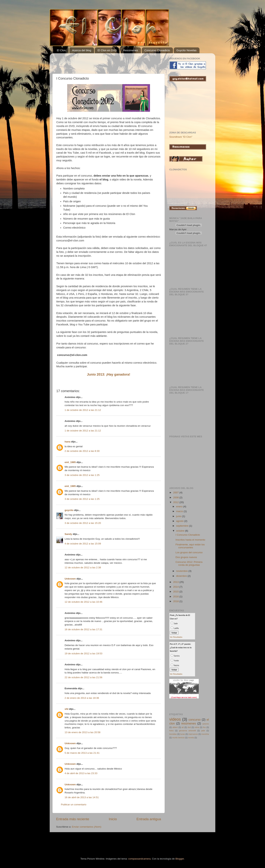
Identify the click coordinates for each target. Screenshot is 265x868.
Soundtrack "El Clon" (181, 137)
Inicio (113, 819)
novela (191, 738)
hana (68, 442)
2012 (176, 502)
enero (180, 506)
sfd (66, 709)
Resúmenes (131, 50)
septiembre (183, 526)
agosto (180, 521)
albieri (175, 727)
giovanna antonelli (187, 731)
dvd (189, 727)
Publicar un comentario (74, 805)
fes (204, 727)
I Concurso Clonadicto (188, 535)
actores (206, 724)
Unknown (70, 579)
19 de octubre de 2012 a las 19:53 (83, 653)
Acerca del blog (82, 50)
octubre (181, 531)
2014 (176, 587)
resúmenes (189, 723)
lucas (183, 734)
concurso (195, 720)
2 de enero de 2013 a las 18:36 (82, 698)
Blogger (180, 859)
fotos (171, 731)
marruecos (193, 734)
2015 (176, 592)
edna (197, 727)
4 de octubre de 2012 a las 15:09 (83, 544)
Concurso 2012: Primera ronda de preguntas (189, 563)
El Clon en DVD (107, 50)
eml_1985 (70, 462)
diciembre (182, 576)
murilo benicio (178, 738)
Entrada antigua (149, 819)
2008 (176, 497)
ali (183, 727)
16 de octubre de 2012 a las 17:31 (83, 629)
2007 (176, 493)
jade (203, 731)
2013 (176, 582)
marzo (180, 511)
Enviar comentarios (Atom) (87, 827)
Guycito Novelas (187, 50)
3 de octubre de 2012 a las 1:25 (82, 475)
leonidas (173, 734)
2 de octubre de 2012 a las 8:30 (82, 451)
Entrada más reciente (73, 819)
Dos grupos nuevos (186, 557)
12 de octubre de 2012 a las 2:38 (83, 567)
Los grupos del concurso (189, 552)
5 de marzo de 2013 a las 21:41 (82, 753)
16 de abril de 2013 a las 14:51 (82, 797)
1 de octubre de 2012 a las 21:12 (83, 410)
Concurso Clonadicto (157, 50)
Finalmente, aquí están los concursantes (190, 546)
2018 (176, 601)
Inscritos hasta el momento (190, 540)
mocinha (205, 734)
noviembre (182, 571)
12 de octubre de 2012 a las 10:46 (83, 602)
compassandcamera (139, 859)
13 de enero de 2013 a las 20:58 (82, 732)
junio (179, 516)
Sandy (68, 534)
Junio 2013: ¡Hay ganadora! (108, 374)
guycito (69, 510)
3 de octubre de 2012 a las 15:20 (83, 523)
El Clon (61, 50)
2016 (176, 597)
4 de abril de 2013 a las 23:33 (81, 773)
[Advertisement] (99, 62)
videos (175, 719)
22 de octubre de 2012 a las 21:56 (83, 677)
